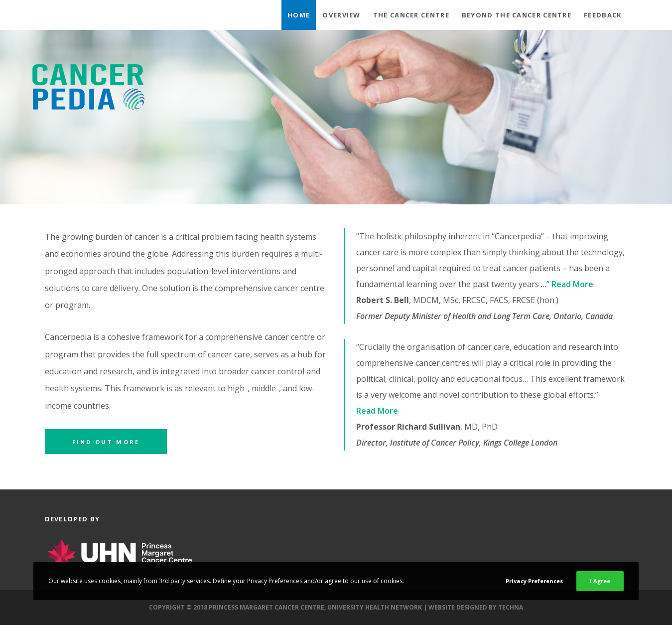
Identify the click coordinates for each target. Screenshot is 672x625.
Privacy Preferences (534, 581)
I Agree (600, 581)
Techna (511, 607)
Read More (573, 284)
